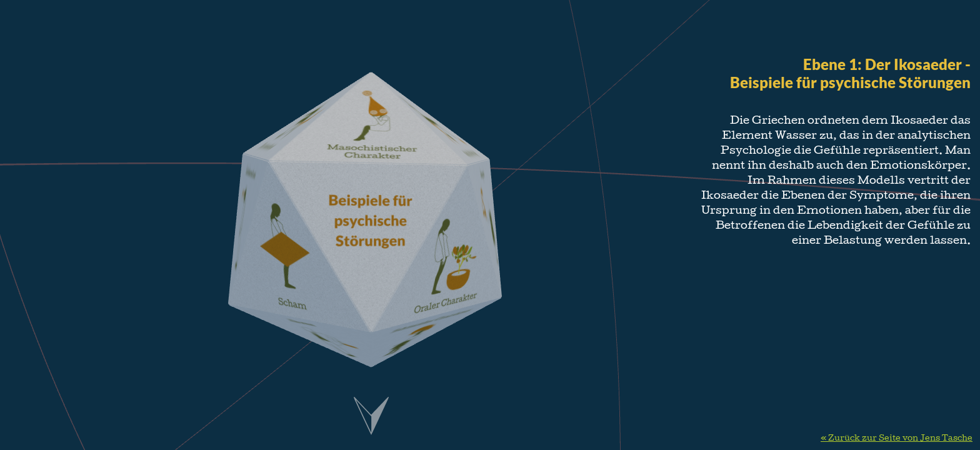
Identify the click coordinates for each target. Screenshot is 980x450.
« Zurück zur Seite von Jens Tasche (897, 439)
